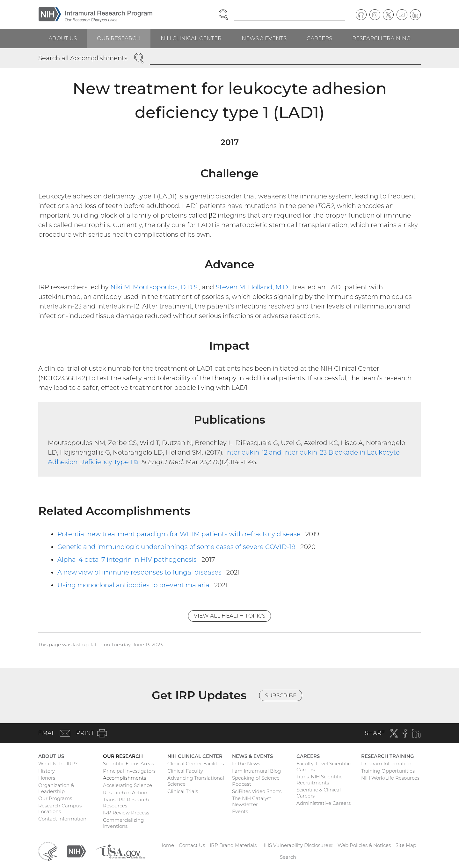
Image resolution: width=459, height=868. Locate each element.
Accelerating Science (127, 785)
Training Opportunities (388, 771)
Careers (319, 38)
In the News (246, 764)
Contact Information (62, 819)
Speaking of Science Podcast (256, 781)
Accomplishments (124, 778)
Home (167, 845)
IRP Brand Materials (233, 845)
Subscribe (281, 695)
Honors (47, 778)
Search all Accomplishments (83, 58)
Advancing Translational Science (196, 781)
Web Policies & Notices (364, 845)
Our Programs (55, 798)
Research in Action (125, 793)
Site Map (406, 845)
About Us (63, 38)
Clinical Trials (183, 791)
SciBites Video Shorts (257, 791)
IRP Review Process (126, 813)
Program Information (386, 764)
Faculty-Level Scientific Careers (324, 767)
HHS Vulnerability (297, 845)
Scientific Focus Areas (128, 764)
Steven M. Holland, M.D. (253, 287)
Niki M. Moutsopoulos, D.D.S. (155, 287)
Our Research (119, 38)
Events (240, 811)
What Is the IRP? (58, 764)
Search (288, 857)
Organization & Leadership (56, 788)
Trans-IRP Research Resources (126, 803)
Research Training (381, 38)
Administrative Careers (324, 803)
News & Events (264, 38)
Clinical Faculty (185, 771)
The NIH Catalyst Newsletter (252, 801)
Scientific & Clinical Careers (319, 793)
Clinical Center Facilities (196, 764)
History (47, 771)
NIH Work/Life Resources (390, 778)
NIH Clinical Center (191, 38)
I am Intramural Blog (256, 771)
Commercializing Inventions (123, 823)
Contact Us (192, 845)
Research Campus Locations (60, 809)
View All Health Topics (229, 616)
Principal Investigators (129, 771)
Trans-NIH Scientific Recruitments (319, 780)
